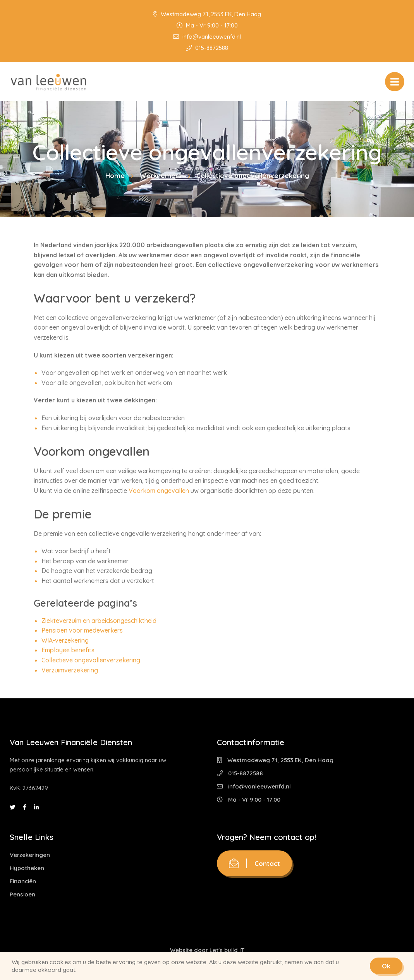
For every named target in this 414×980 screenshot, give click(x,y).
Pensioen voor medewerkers (82, 630)
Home (115, 175)
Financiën (23, 881)
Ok (386, 966)
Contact (254, 863)
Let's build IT (227, 950)
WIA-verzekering (65, 640)
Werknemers (161, 175)
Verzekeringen (30, 855)
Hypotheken (27, 868)
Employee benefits (68, 650)
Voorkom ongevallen (159, 491)
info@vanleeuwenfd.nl (207, 37)
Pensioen (22, 894)
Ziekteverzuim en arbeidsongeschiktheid (99, 621)
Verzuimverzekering (70, 670)
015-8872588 (207, 48)
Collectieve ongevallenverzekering (91, 660)
